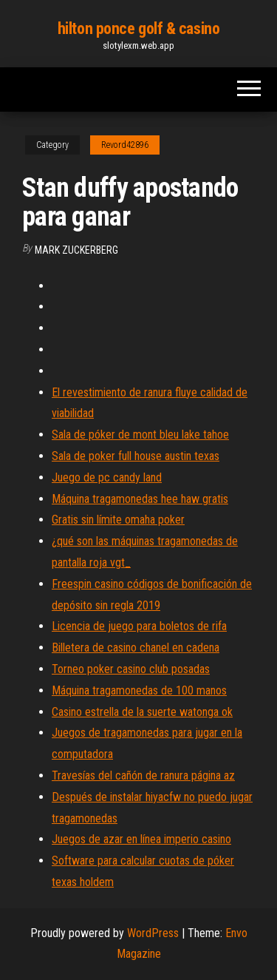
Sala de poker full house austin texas (136, 456)
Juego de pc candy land (107, 477)
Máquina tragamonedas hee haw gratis (140, 499)
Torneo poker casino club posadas (131, 669)
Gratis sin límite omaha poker (118, 520)
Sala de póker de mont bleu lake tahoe (140, 435)
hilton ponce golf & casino (139, 28)
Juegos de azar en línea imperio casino (141, 839)
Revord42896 (125, 145)
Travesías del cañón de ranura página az (143, 775)
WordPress (153, 933)
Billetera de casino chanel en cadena (136, 648)
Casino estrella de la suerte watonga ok (142, 712)
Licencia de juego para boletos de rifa (139, 626)
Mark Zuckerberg (76, 250)
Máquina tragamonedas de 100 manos (139, 690)
